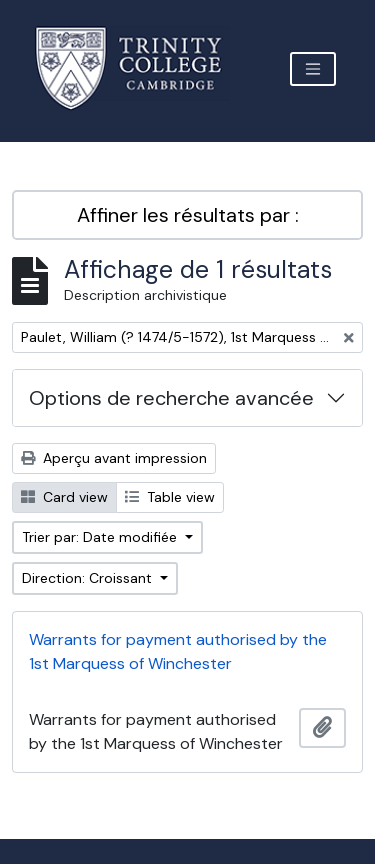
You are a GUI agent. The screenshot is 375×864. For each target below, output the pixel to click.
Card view (64, 497)
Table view (170, 497)
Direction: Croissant (89, 578)
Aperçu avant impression (114, 458)
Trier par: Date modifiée (101, 537)
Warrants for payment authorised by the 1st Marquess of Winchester (178, 651)
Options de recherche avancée (171, 398)
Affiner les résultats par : (188, 215)
